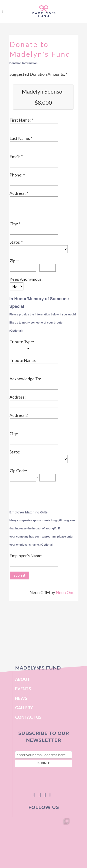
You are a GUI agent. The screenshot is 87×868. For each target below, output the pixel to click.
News (21, 698)
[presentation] (45, 495)
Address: (18, 193)
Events (23, 689)
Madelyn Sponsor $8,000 (43, 97)
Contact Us (28, 717)
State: (15, 242)
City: (14, 224)
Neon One (65, 592)
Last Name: (20, 138)
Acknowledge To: (25, 379)
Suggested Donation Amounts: (38, 74)
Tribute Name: (23, 360)
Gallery (24, 708)
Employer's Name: (26, 556)
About (23, 679)
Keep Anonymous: (26, 279)
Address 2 (19, 415)
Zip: (13, 261)
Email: (15, 157)
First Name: (21, 120)
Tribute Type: (22, 342)
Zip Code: (18, 471)
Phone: (16, 175)
